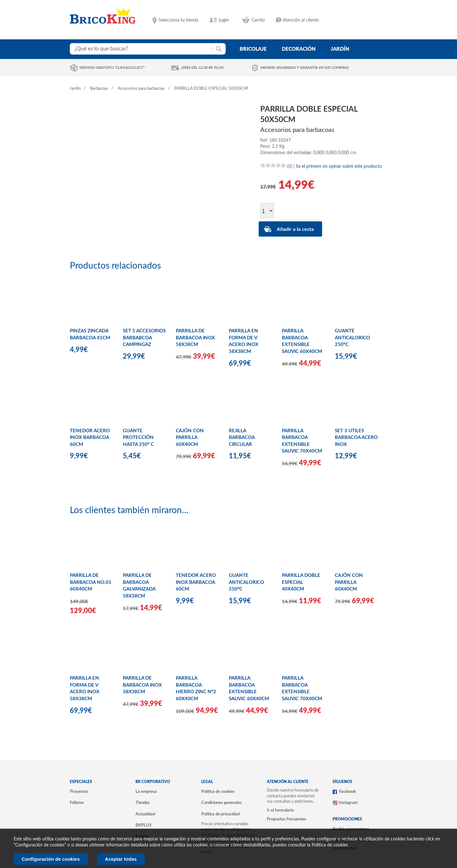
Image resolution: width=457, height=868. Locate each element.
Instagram (348, 803)
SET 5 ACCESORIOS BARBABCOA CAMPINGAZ (144, 338)
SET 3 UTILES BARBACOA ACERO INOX (356, 438)
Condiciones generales (222, 803)
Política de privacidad (220, 814)
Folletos (77, 803)
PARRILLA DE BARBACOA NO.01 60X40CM (91, 582)
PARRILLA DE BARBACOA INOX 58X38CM (195, 338)
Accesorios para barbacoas (141, 89)
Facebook (348, 792)
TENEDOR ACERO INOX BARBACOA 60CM (90, 438)
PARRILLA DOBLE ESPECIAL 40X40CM (301, 582)
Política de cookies (218, 792)
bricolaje (253, 49)
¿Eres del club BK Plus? (203, 68)
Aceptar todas (121, 859)
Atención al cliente (301, 20)
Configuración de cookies (51, 859)
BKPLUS (143, 825)
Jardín (75, 89)
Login (224, 20)
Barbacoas (99, 89)
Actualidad (145, 814)
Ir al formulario (280, 810)
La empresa (146, 792)
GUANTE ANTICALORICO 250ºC (352, 338)
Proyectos (79, 792)
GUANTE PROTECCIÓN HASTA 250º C (138, 438)
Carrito (258, 20)
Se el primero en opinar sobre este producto (339, 166)
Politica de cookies (330, 845)
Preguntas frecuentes (287, 819)
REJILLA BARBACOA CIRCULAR (242, 438)
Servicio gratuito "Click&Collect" (112, 68)
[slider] (273, 165)
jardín (340, 49)
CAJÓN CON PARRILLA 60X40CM (190, 438)
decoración (299, 49)
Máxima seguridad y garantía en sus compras (305, 68)
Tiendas (143, 803)
